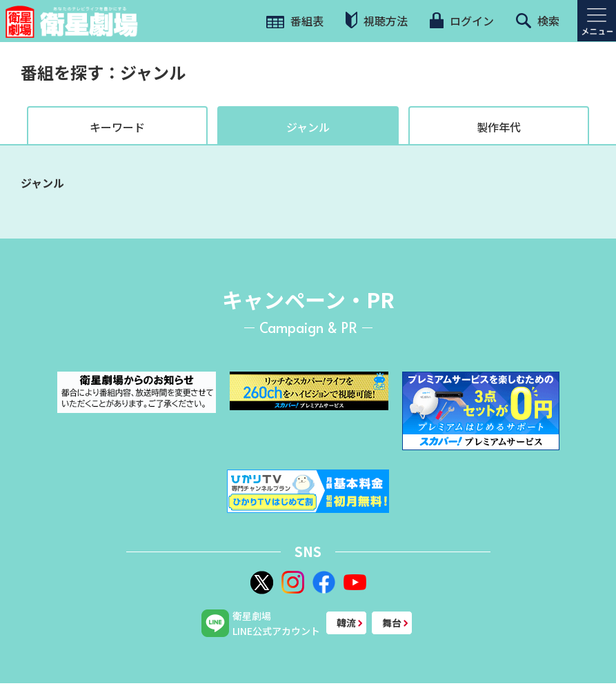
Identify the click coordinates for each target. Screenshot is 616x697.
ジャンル (308, 127)
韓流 (346, 623)
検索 (538, 21)
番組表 (295, 21)
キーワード (117, 127)
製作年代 (499, 127)
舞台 (392, 623)
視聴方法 (377, 20)
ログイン (461, 21)
